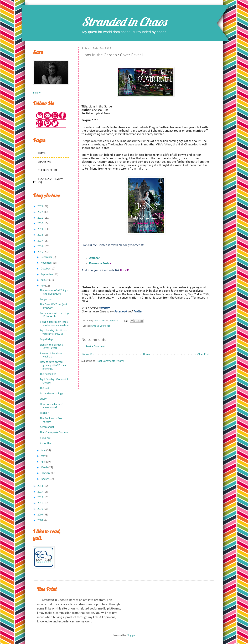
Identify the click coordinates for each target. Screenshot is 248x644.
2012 (40, 498)
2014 (40, 486)
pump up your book (100, 326)
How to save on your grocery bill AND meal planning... (53, 365)
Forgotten (46, 299)
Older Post (203, 355)
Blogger (131, 635)
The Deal (45, 388)
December (46, 257)
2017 (40, 241)
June (43, 450)
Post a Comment (95, 347)
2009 (40, 515)
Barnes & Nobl (99, 263)
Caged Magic (47, 339)
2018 (40, 235)
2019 (40, 229)
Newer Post (89, 355)
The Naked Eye (48, 374)
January (45, 479)
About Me (44, 162)
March (44, 468)
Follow (37, 93)
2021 (40, 218)
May (43, 456)
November (46, 263)
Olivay (43, 399)
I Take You (45, 438)
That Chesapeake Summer (54, 432)
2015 (40, 252)
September (47, 274)
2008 (40, 520)
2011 (40, 503)
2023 (40, 207)
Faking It (45, 413)
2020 (40, 224)
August (45, 280)
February (45, 473)
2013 (40, 492)
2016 (40, 247)
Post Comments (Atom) (110, 361)
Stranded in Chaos (124, 22)
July (43, 286)
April (43, 462)
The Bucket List (48, 170)
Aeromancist (47, 427)
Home (147, 355)
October (45, 269)
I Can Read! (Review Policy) (48, 181)
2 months (45, 443)
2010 (40, 509)
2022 (40, 212)
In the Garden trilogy (51, 394)
